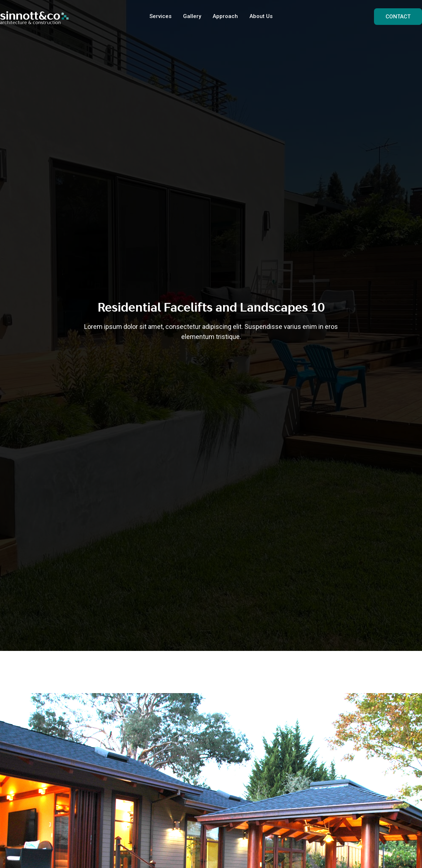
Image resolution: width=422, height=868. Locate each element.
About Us (261, 16)
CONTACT (398, 17)
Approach (225, 16)
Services (160, 16)
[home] (34, 17)
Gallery (192, 16)
